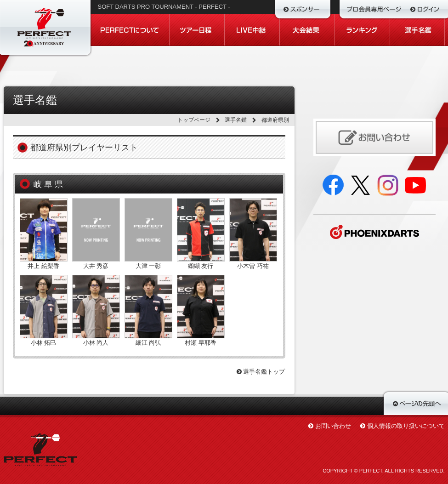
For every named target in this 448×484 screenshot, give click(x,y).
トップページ (194, 120)
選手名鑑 (236, 120)
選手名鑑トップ (261, 372)
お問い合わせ (333, 426)
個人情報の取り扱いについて (406, 426)
